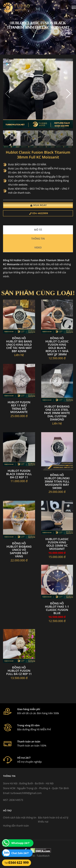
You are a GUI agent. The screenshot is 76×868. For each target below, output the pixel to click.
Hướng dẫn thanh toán (16, 826)
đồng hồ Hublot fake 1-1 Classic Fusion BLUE (57, 608)
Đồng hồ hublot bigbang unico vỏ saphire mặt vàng (19, 550)
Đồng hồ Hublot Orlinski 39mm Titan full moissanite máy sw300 (57, 481)
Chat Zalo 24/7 (20, 853)
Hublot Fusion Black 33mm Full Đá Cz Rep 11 (19, 474)
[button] (68, 94)
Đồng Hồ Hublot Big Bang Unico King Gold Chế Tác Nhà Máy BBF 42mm (19, 345)
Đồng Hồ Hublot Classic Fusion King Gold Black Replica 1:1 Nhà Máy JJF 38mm (57, 346)
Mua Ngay (39, 205)
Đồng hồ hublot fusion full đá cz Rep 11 (19, 671)
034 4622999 (39, 213)
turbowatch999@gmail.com (26, 793)
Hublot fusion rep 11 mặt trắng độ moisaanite (19, 407)
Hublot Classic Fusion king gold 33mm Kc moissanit (57, 544)
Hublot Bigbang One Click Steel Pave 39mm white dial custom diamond (57, 413)
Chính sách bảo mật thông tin (20, 818)
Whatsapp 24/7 (20, 843)
